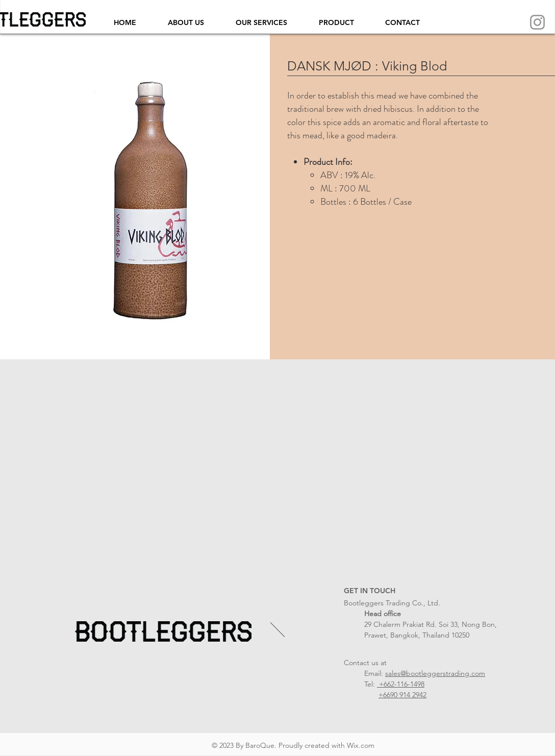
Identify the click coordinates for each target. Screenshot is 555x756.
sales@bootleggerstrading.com (435, 673)
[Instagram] (537, 22)
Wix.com (361, 745)
